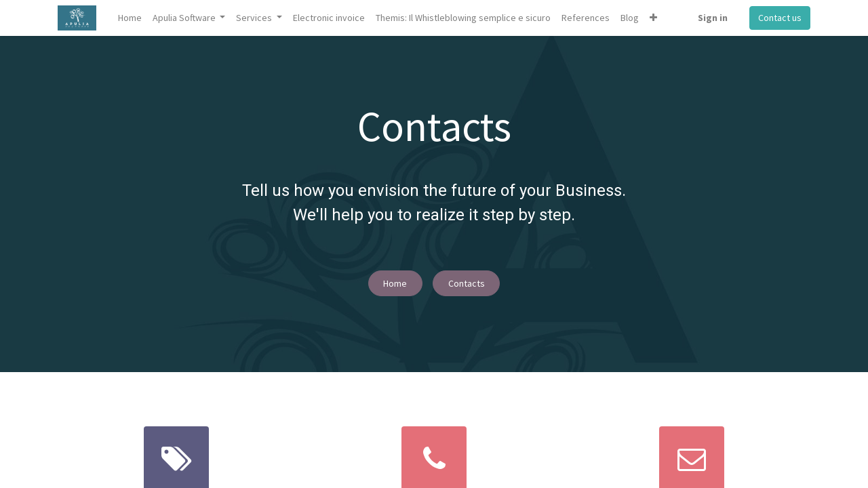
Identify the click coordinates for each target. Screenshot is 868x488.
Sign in (713, 18)
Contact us (780, 18)
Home (395, 283)
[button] (653, 18)
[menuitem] (130, 18)
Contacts (467, 283)
